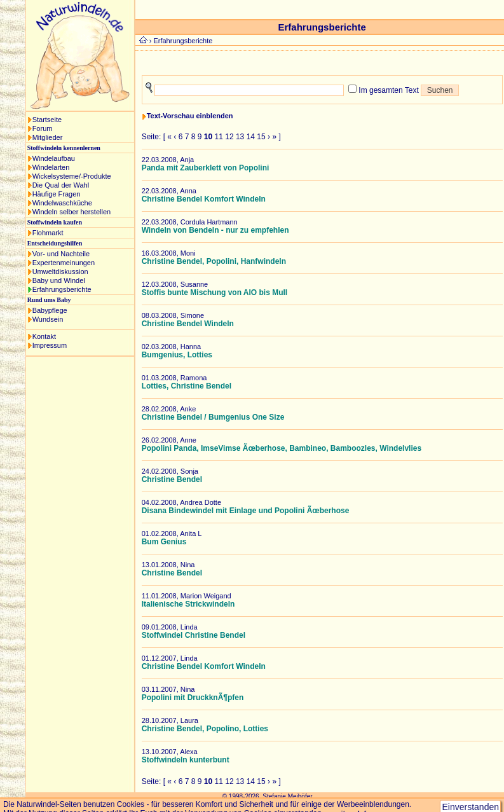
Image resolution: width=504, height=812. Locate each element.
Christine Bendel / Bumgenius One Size (213, 417)
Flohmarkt (48, 233)
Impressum (50, 345)
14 (251, 137)
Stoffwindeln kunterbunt (186, 760)
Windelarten (51, 167)
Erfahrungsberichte (62, 289)
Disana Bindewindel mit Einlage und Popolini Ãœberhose (246, 511)
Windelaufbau (54, 158)
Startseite (47, 120)
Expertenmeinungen (64, 263)
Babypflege (50, 310)
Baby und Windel (59, 280)
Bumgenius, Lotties (177, 355)
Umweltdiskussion (60, 272)
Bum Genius (164, 542)
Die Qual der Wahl (61, 185)
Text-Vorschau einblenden (190, 116)
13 (240, 137)
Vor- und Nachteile (61, 254)
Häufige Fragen (57, 194)
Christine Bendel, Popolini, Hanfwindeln (214, 261)
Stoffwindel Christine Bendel (194, 635)
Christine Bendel (172, 479)
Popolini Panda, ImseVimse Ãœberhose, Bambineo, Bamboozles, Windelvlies (282, 448)
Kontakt (44, 336)
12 (229, 137)
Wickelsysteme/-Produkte (72, 176)
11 (219, 137)
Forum (43, 128)
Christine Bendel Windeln (188, 324)
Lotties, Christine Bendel (187, 386)
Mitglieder (48, 137)
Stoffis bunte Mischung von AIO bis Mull (215, 292)
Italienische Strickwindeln (188, 604)
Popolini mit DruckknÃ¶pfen (193, 698)
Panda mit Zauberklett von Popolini (206, 168)
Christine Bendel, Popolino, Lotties (205, 729)
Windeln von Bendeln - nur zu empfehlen (215, 230)
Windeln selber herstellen (72, 212)
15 (261, 137)
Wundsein (48, 319)
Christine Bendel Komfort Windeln (204, 199)
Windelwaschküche (62, 203)
